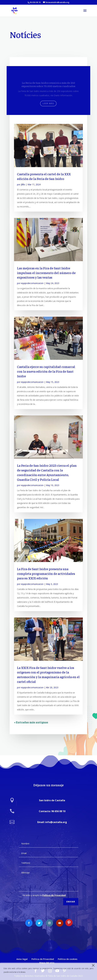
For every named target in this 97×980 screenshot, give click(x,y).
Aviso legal (22, 959)
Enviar (71, 899)
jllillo (23, 184)
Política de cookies (68, 959)
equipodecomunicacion (32, 283)
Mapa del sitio (47, 963)
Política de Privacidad (54, 892)
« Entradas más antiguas (31, 722)
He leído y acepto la (42, 892)
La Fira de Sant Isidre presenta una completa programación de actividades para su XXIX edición (46, 573)
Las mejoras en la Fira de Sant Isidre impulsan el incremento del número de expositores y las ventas (46, 273)
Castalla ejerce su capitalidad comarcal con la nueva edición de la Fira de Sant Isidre (46, 371)
